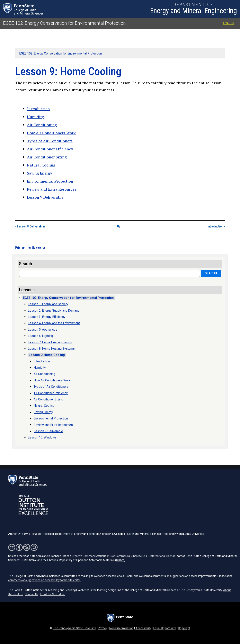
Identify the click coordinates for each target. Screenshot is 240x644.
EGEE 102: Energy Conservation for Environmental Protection (64, 23)
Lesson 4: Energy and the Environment (54, 323)
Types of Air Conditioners (50, 141)
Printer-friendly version (30, 248)
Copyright (184, 628)
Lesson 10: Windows (42, 437)
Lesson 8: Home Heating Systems (51, 349)
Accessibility (143, 628)
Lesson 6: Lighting (40, 336)
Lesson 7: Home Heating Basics (50, 342)
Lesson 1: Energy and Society (48, 304)
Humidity (35, 117)
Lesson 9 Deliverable (45, 197)
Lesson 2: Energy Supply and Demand (54, 311)
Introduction (38, 109)
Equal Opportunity (165, 628)
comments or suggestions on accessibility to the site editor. (44, 580)
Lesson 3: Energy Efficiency (47, 317)
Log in (228, 23)
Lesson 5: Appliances (43, 330)
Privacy (103, 628)
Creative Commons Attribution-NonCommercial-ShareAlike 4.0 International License (124, 556)
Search (211, 273)
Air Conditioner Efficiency (50, 149)
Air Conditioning (42, 125)
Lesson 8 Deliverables (30, 226)
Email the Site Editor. (53, 594)
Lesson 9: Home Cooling (47, 355)
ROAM (120, 560)
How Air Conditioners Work (51, 133)
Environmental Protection (50, 181)
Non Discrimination (121, 628)
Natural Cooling (41, 165)
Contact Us (32, 594)
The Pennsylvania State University (75, 628)
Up (119, 226)
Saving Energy (40, 173)
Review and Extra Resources (52, 189)
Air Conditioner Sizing (47, 157)
